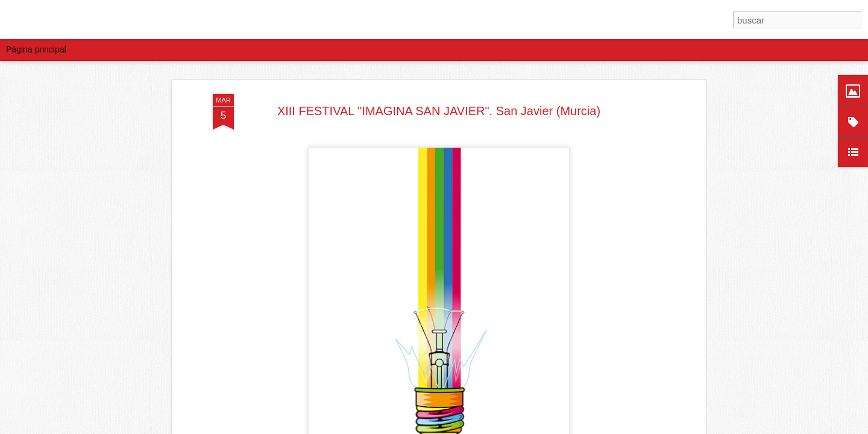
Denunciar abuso (546, 427)
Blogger (506, 427)
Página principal (36, 49)
